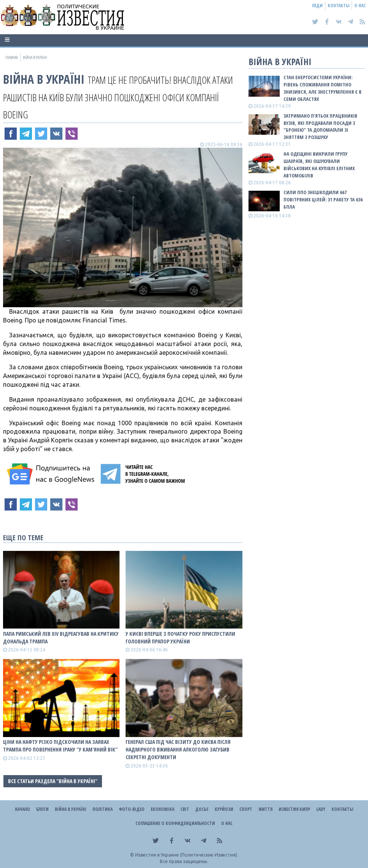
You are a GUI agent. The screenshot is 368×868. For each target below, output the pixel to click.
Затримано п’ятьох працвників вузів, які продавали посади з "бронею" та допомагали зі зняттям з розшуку (320, 127)
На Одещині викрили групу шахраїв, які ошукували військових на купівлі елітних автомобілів (319, 165)
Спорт (246, 809)
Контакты (339, 6)
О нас (360, 6)
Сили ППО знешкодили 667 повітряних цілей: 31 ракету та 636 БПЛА (323, 199)
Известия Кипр (294, 809)
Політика (103, 809)
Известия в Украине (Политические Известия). (187, 855)
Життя (265, 809)
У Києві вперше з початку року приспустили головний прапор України (180, 637)
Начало (22, 809)
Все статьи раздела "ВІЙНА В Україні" (53, 781)
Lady (321, 809)
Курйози (224, 809)
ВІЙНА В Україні (44, 79)
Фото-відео (132, 809)
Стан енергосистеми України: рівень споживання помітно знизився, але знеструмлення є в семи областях (323, 88)
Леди (317, 6)
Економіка (162, 809)
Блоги (42, 809)
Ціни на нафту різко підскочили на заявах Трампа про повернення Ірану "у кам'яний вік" (60, 746)
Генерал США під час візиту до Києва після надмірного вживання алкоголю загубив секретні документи (178, 749)
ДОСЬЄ (202, 809)
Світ (185, 809)
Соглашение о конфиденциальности (175, 823)
